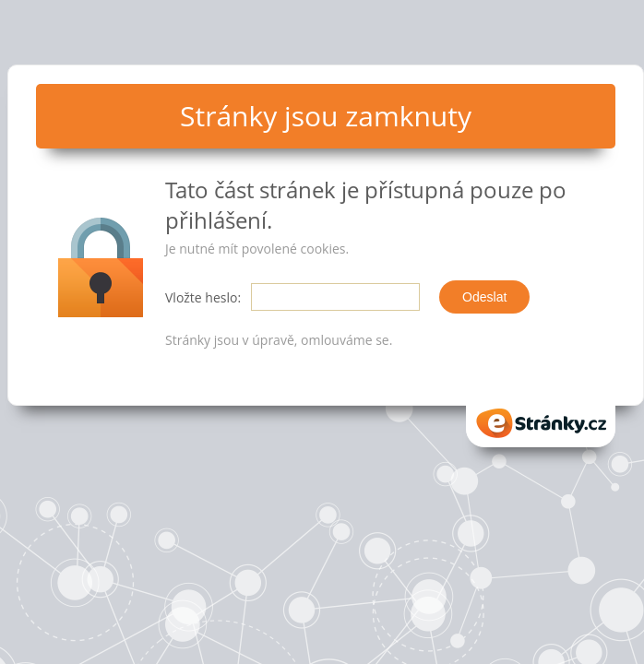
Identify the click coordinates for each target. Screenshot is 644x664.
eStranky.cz (541, 423)
